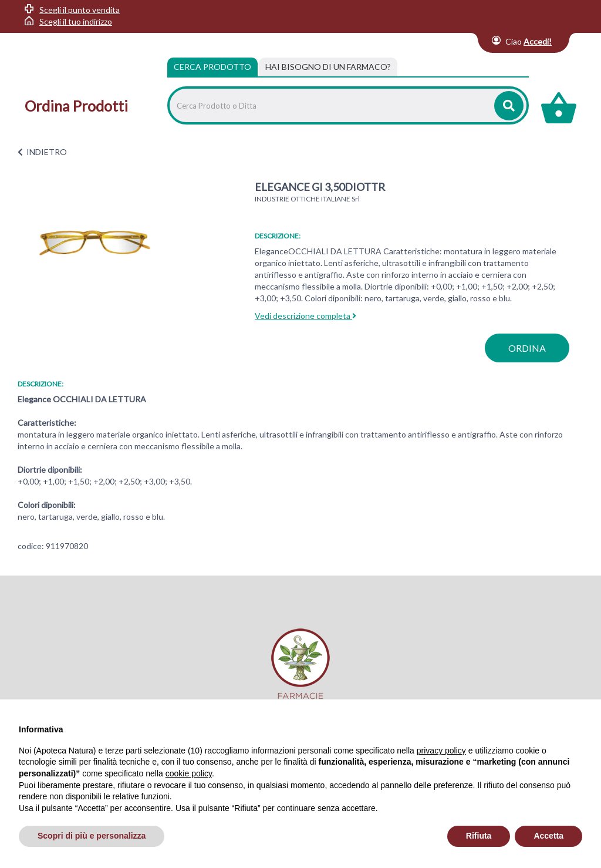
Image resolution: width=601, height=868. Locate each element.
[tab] (328, 67)
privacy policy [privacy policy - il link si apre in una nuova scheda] (441, 751)
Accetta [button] (548, 836)
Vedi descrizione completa (305, 316)
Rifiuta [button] (479, 836)
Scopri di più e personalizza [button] (92, 836)
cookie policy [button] (189, 773)
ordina (527, 348)
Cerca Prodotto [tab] (212, 67)
